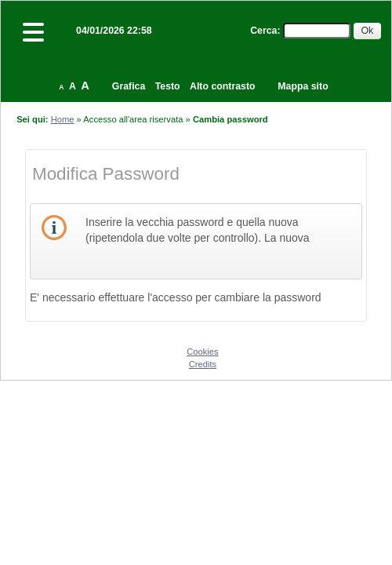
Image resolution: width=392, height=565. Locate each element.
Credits (203, 364)
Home (63, 119)
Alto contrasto (222, 86)
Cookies (202, 352)
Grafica (129, 86)
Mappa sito (303, 86)
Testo (168, 86)
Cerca (263, 31)
